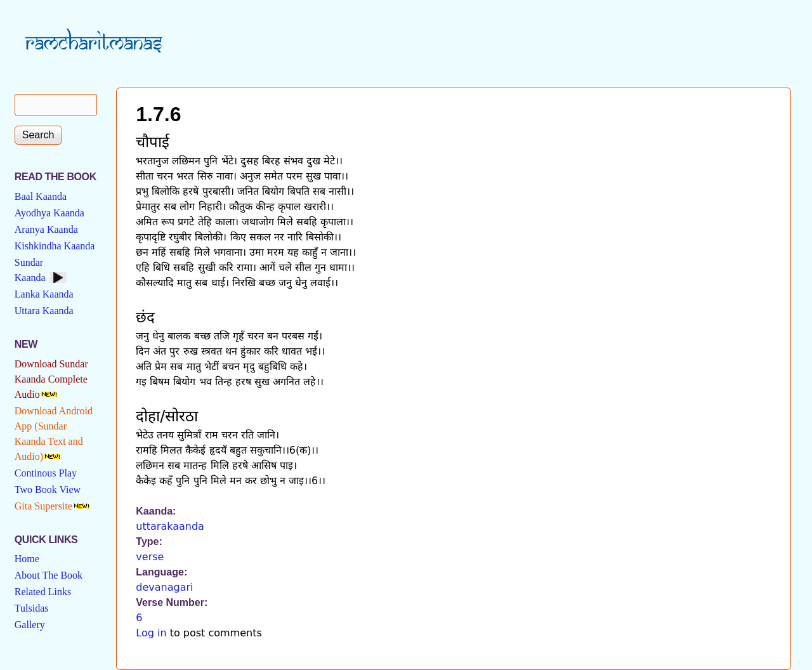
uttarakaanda (170, 526)
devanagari (164, 587)
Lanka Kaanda (44, 294)
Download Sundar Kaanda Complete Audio (51, 379)
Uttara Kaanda (44, 311)
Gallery (30, 625)
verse (150, 557)
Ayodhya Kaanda (49, 213)
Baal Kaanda (41, 196)
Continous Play (46, 473)
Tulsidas (32, 608)
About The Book (49, 575)
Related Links (43, 592)
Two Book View (48, 489)
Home (27, 559)
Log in (151, 633)
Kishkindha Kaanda (55, 246)
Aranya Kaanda (46, 229)
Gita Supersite (43, 506)
